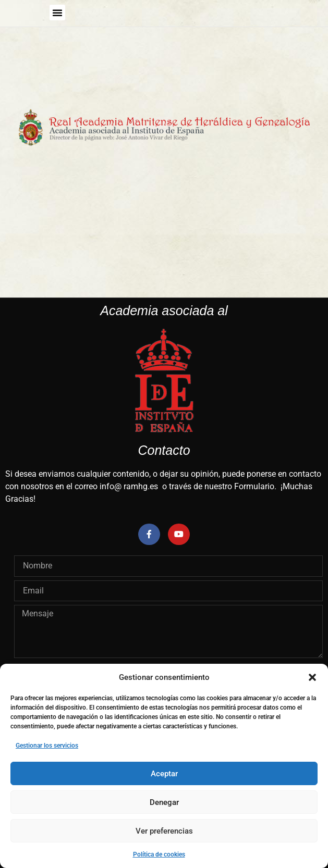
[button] (312, 677)
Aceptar (164, 774)
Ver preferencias (164, 831)
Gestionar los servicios (47, 746)
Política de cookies (159, 854)
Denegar (164, 802)
